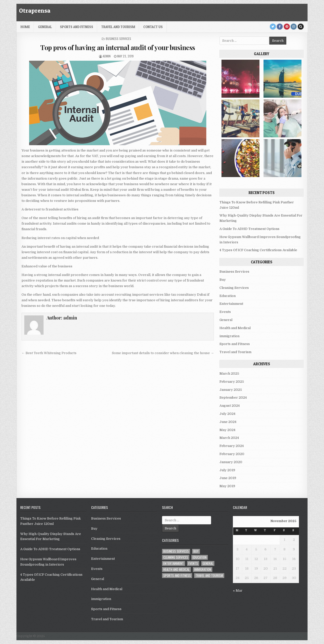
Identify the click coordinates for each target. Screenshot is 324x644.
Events (225, 312)
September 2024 (233, 398)
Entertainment (231, 304)
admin (107, 56)
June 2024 (228, 422)
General (45, 27)
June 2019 (228, 478)
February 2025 (232, 382)
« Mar (238, 591)
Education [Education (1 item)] (200, 557)
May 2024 (227, 430)
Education (228, 296)
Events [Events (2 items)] (193, 563)
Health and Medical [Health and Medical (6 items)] (176, 570)
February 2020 (232, 454)
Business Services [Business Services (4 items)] (176, 551)
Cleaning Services (234, 288)
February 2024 (232, 446)
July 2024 (227, 414)
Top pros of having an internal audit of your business (118, 47)
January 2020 (231, 462)
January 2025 (231, 390)
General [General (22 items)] (208, 563)
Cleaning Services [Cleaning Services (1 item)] (176, 557)
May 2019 (227, 486)
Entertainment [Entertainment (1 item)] (174, 563)
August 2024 (230, 406)
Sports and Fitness (77, 27)
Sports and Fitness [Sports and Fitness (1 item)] (177, 576)
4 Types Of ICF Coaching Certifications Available (258, 250)
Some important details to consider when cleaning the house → (163, 353)
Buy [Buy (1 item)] (196, 551)
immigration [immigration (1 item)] (203, 570)
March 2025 (229, 373)
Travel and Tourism (118, 27)
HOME (25, 27)
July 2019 (227, 470)
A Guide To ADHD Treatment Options (249, 229)
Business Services (118, 39)
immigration (229, 336)
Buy (223, 280)
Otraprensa (35, 10)
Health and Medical (235, 328)
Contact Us (153, 27)
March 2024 (229, 438)
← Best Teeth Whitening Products (49, 353)
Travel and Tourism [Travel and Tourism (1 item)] (209, 576)
